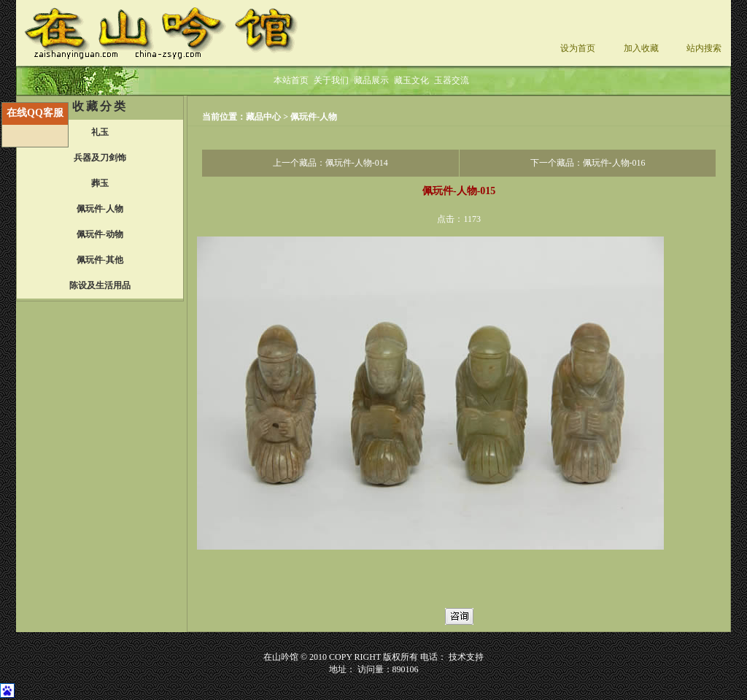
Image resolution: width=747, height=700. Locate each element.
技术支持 (466, 657)
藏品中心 (264, 117)
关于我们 (331, 80)
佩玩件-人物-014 (357, 163)
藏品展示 (371, 80)
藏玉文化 (411, 80)
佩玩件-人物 (314, 117)
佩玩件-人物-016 (614, 163)
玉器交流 (452, 80)
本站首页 (291, 80)
